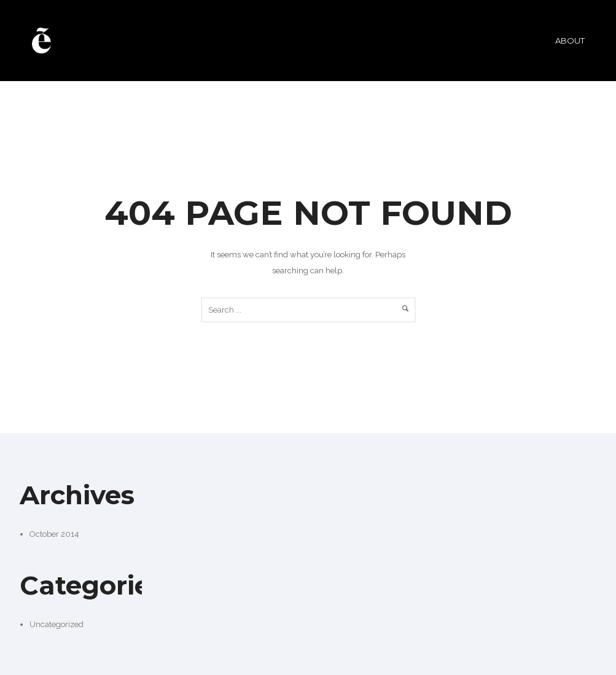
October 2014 (54, 534)
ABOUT (570, 41)
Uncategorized (57, 624)
